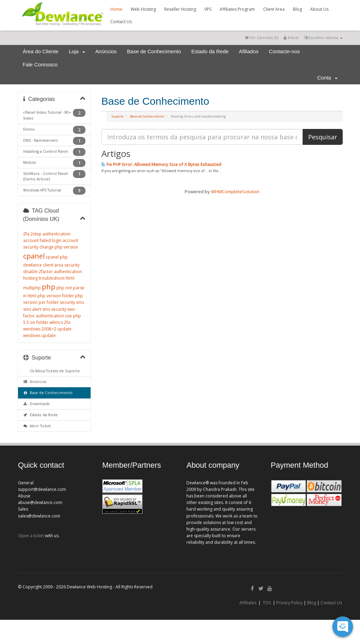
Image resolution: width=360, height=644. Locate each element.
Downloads (36, 404)
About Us (319, 9)
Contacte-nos (284, 51)
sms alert (32, 309)
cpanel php (57, 257)
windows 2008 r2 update (47, 329)
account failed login (42, 240)
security (67, 302)
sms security (54, 309)
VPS (208, 9)
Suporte (118, 116)
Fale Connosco (40, 64)
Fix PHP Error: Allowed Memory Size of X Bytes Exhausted (161, 164)
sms (80, 302)
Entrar (291, 38)
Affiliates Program (237, 9)
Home (116, 9)
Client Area (274, 9)
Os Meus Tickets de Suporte (54, 371)
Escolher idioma (324, 38)
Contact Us (121, 22)
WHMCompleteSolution (235, 192)
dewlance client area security (51, 265)
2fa (26, 234)
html (70, 278)
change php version (59, 247)
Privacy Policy (289, 603)
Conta (327, 78)
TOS (267, 603)
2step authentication (50, 234)
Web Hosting (143, 9)
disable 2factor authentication (53, 272)
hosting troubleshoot (44, 278)
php (49, 287)
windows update (39, 335)
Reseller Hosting (180, 9)
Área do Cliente (41, 51)
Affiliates (248, 603)
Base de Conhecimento (154, 51)
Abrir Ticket (37, 426)
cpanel (34, 256)
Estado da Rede (210, 51)
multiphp (32, 288)
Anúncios (106, 51)
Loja (77, 51)
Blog (297, 9)
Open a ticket (31, 536)
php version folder (56, 296)
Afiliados (249, 51)
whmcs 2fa (60, 322)
